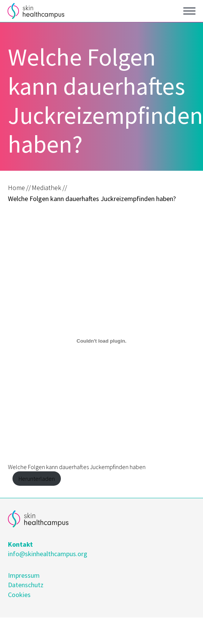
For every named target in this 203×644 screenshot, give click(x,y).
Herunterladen (37, 479)
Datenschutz (26, 585)
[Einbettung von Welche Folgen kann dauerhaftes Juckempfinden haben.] (101, 341)
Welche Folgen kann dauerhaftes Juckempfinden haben (77, 467)
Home (16, 188)
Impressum (24, 575)
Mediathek (46, 188)
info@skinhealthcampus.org (48, 554)
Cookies (19, 595)
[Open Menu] (189, 11)
